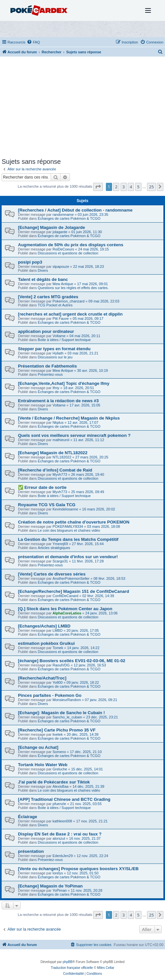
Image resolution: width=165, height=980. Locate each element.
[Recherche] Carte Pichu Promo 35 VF (57, 730)
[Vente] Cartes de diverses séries (52, 574)
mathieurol (61, 440)
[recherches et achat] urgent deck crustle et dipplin (70, 314)
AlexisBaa (61, 786)
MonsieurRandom (67, 700)
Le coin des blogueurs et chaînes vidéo (69, 530)
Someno (59, 752)
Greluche (60, 769)
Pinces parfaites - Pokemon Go (50, 695)
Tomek (58, 648)
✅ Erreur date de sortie (42, 487)
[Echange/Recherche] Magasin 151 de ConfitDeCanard (74, 591)
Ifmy (56, 388)
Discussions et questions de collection (68, 253)
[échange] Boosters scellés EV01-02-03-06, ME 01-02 (72, 661)
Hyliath (58, 353)
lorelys (58, 873)
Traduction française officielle (72, 968)
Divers (43, 270)
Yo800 (58, 682)
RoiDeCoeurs (63, 249)
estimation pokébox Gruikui (46, 643)
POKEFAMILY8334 (68, 526)
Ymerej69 (61, 544)
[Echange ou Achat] (38, 747)
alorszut (59, 838)
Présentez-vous (50, 374)
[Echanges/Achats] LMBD (44, 626)
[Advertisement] (82, 109)
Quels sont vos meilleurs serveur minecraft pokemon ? (74, 435)
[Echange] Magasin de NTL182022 (53, 453)
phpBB (68, 962)
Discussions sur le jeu (55, 357)
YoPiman (60, 890)
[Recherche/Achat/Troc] (42, 678)
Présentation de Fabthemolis (47, 366)
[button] (98, 187)
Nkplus (58, 422)
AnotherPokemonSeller (71, 578)
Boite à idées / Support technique (64, 340)
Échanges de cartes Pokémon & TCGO (69, 218)
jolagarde (60, 232)
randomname (63, 215)
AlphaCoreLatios (67, 613)
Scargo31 (60, 561)
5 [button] (138, 187)
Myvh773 (60, 474)
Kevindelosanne (65, 509)
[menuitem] (33, 42)
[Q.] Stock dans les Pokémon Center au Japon (65, 609)
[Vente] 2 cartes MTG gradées (48, 297)
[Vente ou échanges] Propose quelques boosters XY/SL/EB (78, 869)
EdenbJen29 (63, 856)
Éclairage (28, 817)
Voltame (59, 336)
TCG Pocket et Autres (55, 305)
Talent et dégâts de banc (43, 279)
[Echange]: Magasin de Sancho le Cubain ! (61, 713)
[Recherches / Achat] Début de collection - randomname (75, 210)
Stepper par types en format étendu (54, 349)
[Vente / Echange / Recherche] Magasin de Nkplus (69, 418)
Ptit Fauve (61, 318)
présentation (31, 851)
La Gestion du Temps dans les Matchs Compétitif (68, 539)
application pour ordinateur (46, 331)
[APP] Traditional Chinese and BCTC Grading (64, 799)
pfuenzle (59, 804)
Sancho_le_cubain (67, 717)
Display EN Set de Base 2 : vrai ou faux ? (60, 834)
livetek (58, 734)
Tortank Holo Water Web (43, 765)
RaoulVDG (61, 665)
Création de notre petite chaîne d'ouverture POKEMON (74, 522)
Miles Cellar (106, 968)
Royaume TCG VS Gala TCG (47, 505)
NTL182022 (62, 457)
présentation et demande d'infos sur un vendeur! (68, 557)
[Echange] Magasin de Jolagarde (51, 227)
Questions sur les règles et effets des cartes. (73, 288)
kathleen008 (62, 821)
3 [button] (124, 187)
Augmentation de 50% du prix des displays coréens (71, 245)
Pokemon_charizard (69, 301)
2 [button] (116, 187)
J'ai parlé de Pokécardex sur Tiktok (54, 782)
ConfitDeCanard (66, 596)
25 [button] (151, 187)
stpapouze (61, 266)
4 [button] (131, 187)
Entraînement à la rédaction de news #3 (58, 401)
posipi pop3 (30, 262)
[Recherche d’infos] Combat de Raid (55, 470)
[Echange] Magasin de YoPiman (50, 886)
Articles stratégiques (54, 548)
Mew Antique (63, 284)
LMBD (58, 630)
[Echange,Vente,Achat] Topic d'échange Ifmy (64, 383)
